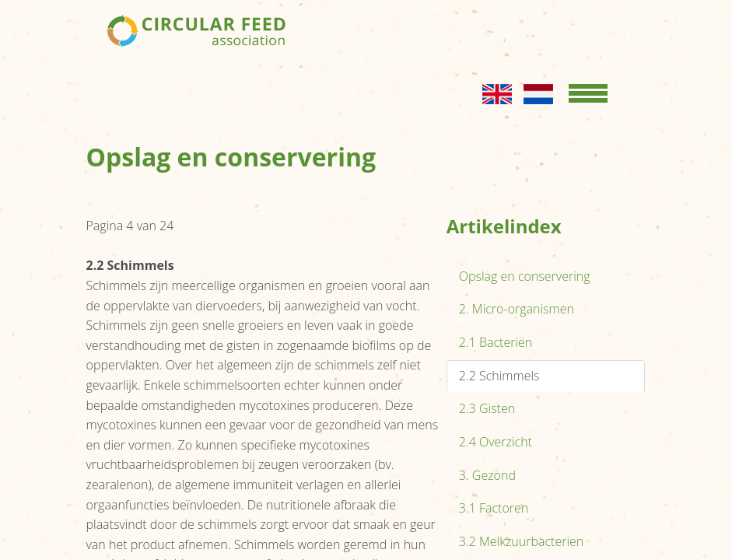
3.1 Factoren (494, 508)
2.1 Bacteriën (496, 342)
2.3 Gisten (487, 408)
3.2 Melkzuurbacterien (522, 541)
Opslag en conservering (525, 276)
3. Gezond (487, 475)
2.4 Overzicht (496, 442)
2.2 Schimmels (499, 376)
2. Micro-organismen (517, 309)
